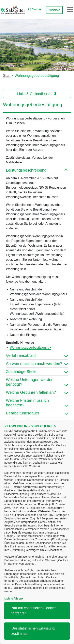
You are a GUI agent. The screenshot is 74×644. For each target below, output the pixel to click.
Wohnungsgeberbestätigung (30, 348)
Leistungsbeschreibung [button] (37, 170)
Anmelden (54, 10)
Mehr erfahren (13, 599)
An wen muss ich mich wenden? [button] (37, 364)
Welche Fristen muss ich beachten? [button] (37, 403)
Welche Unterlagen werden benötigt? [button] (37, 382)
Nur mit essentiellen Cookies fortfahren (34, 611)
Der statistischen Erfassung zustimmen (33, 631)
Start (7, 76)
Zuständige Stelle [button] (37, 372)
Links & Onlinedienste (37, 94)
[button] (35, 8)
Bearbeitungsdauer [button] (37, 413)
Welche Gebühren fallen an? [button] (37, 392)
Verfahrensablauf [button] (37, 355)
